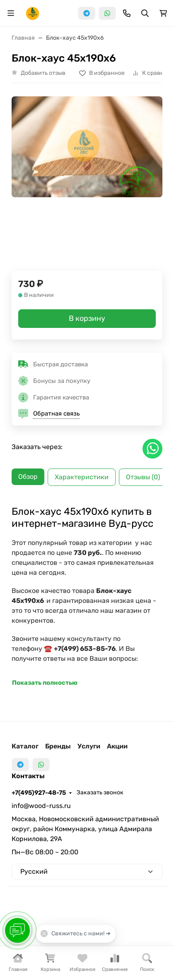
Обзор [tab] (28, 477)
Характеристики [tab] (82, 477)
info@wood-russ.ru (41, 806)
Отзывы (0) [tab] (143, 477)
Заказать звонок (100, 792)
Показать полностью (45, 683)
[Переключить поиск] (145, 13)
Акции (117, 746)
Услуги (89, 746)
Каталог (25, 746)
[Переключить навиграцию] (11, 13)
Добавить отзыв (43, 73)
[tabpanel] (87, 597)
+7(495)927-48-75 (39, 793)
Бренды (58, 746)
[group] (87, 160)
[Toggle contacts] (127, 13)
